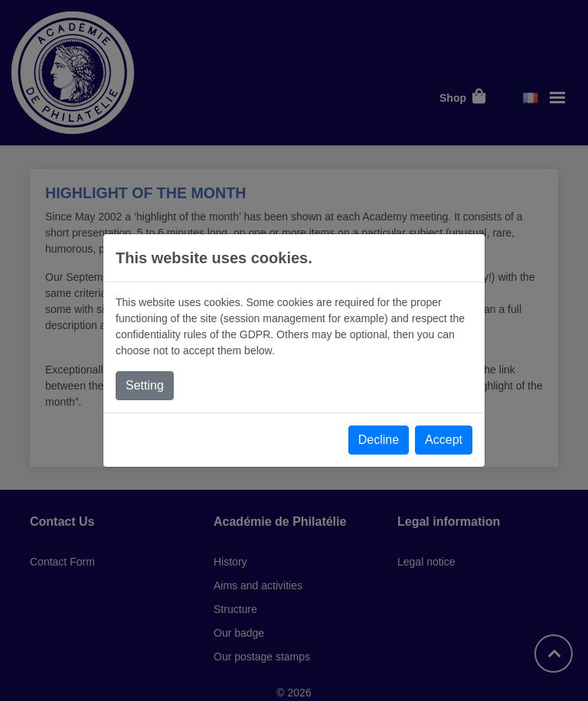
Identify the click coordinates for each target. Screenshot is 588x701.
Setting (145, 385)
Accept (444, 440)
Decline (379, 440)
